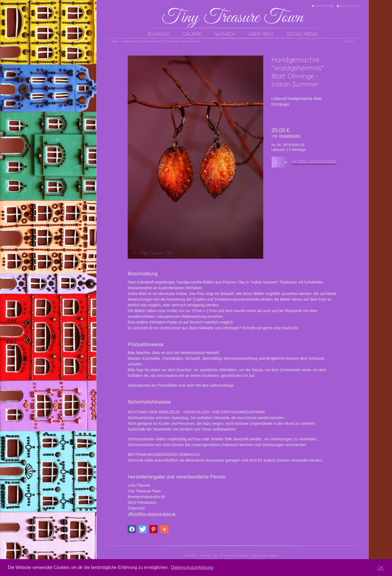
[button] (132, 529)
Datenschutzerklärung (234, 556)
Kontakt (205, 556)
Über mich (261, 34)
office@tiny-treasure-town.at (151, 514)
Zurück (348, 41)
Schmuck (159, 34)
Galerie (192, 34)
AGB (215, 556)
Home (115, 41)
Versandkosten (290, 136)
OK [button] (380, 568)
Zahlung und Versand (265, 556)
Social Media (302, 34)
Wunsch (225, 34)
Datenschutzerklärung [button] (192, 567)
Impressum (191, 556)
